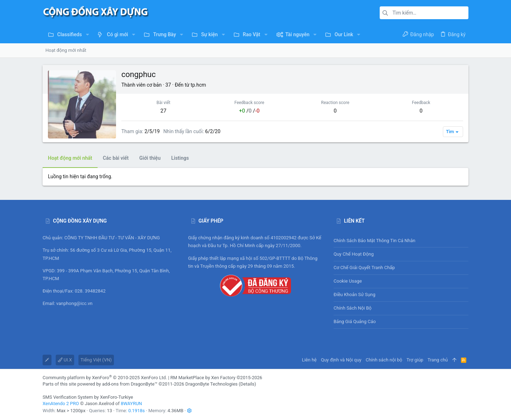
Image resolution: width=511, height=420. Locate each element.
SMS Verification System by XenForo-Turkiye (88, 397)
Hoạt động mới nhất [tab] (70, 158)
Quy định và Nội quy (341, 360)
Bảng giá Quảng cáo (355, 321)
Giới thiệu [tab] (150, 158)
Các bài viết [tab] (116, 158)
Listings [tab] (180, 158)
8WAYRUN (131, 403)
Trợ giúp (415, 360)
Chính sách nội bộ (353, 308)
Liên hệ (309, 360)
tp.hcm (198, 85)
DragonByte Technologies (211, 384)
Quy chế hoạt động (401, 254)
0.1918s (136, 411)
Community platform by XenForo (105, 378)
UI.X (65, 360)
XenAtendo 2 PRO (61, 403)
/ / (249, 111)
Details (247, 384)
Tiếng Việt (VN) (96, 360)
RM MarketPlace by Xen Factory (216, 378)
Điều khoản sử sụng (355, 294)
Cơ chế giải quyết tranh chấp (364, 268)
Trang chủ (438, 360)
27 (163, 111)
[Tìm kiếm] (424, 13)
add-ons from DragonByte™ (130, 384)
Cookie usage (348, 281)
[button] (87, 34)
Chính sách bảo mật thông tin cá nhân (401, 241)
